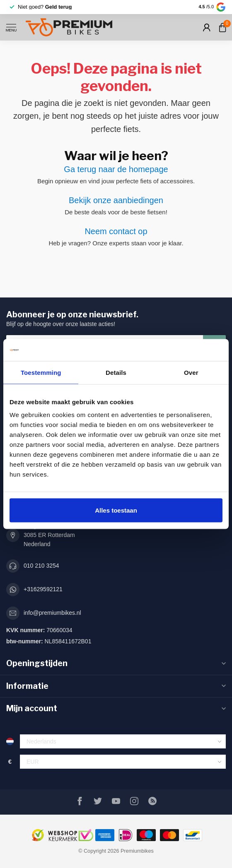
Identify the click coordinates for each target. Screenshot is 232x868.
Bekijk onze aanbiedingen (116, 200)
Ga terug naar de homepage (116, 169)
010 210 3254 (41, 566)
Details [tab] (116, 372)
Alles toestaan (116, 510)
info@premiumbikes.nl (52, 613)
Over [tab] (191, 372)
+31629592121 (43, 589)
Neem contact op (116, 231)
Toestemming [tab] (41, 372)
